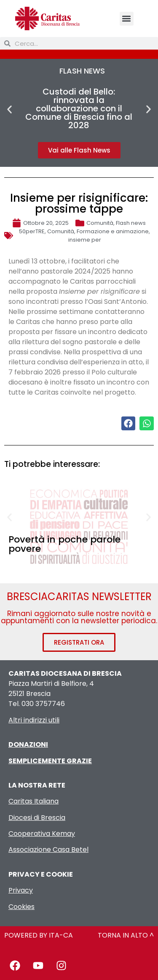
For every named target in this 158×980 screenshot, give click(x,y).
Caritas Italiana (33, 801)
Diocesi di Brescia (37, 818)
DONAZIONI (28, 744)
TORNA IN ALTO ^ (126, 935)
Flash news (131, 223)
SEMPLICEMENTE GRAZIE (50, 761)
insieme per (85, 240)
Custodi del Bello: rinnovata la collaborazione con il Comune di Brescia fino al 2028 (79, 108)
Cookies (21, 907)
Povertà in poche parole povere (64, 544)
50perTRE (32, 231)
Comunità (100, 223)
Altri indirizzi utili (34, 720)
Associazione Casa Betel (48, 850)
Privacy (21, 890)
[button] (127, 19)
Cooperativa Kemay (42, 834)
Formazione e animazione (113, 231)
